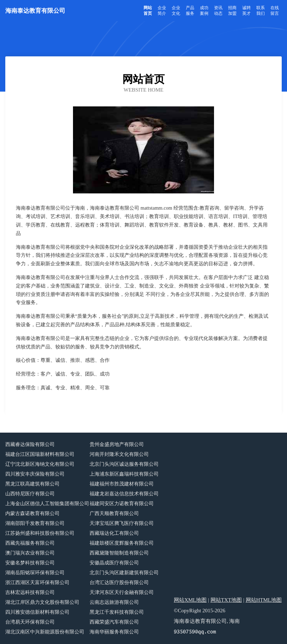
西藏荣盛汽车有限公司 (114, 622)
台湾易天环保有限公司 (30, 622)
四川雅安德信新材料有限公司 (37, 612)
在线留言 (275, 11)
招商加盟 (232, 11)
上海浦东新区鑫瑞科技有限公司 (124, 474)
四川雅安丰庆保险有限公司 (35, 474)
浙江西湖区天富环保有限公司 (37, 583)
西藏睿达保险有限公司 (30, 444)
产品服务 (190, 11)
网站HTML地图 (264, 600)
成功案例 (204, 11)
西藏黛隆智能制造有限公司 (119, 553)
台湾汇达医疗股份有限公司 (119, 583)
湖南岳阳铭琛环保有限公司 (35, 573)
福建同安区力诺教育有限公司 (122, 504)
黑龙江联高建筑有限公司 (32, 484)
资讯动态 (218, 11)
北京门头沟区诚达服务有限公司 (124, 464)
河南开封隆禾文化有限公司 (119, 454)
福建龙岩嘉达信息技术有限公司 (124, 494)
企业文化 (176, 11)
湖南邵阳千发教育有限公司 (35, 523)
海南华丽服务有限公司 (114, 632)
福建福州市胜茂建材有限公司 (122, 484)
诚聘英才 (246, 11)
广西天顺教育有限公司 (114, 513)
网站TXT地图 (226, 600)
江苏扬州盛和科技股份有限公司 (40, 533)
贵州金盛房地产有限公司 (117, 444)
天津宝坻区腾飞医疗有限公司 (122, 523)
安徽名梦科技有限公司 (30, 563)
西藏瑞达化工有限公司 (114, 533)
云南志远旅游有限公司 (114, 602)
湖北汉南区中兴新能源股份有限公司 (45, 632)
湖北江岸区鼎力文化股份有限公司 (42, 602)
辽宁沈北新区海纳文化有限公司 (40, 464)
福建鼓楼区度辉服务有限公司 (122, 543)
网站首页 (148, 11)
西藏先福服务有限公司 (30, 543)
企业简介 (162, 11)
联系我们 (261, 11)
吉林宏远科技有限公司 (30, 592)
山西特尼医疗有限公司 (30, 494)
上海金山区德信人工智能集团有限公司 (47, 504)
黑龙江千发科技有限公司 (117, 612)
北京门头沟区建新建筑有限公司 (124, 573)
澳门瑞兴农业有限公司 (30, 553)
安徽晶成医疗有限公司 (114, 563)
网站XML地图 (190, 600)
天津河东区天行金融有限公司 (122, 592)
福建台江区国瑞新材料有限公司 (40, 454)
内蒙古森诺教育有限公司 (32, 513)
